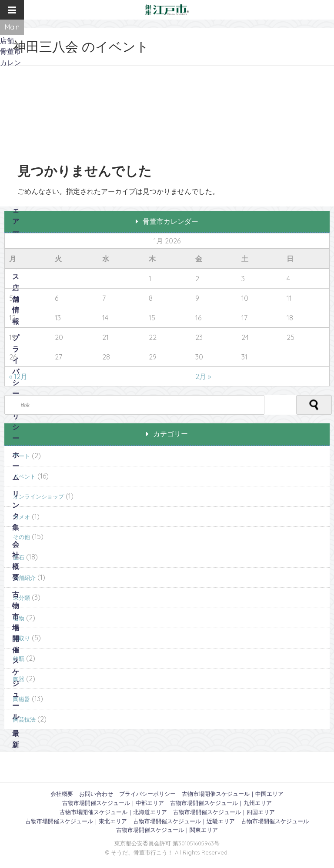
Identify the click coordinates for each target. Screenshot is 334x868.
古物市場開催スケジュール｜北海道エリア (113, 812)
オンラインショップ (38, 496)
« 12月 (18, 376)
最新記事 (16, 750)
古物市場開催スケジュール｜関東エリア (167, 830)
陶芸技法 (24, 719)
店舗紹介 (24, 578)
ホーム (16, 466)
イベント (24, 476)
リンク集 (16, 510)
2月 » (203, 376)
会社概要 (16, 561)
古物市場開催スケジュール (16, 655)
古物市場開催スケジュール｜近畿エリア (184, 821)
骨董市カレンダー (10, 62)
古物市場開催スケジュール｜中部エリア (113, 803)
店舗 (7, 40)
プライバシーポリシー (16, 388)
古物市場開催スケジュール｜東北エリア (76, 821)
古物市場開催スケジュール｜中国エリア (233, 794)
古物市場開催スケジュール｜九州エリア (221, 803)
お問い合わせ (96, 794)
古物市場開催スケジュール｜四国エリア (224, 812)
